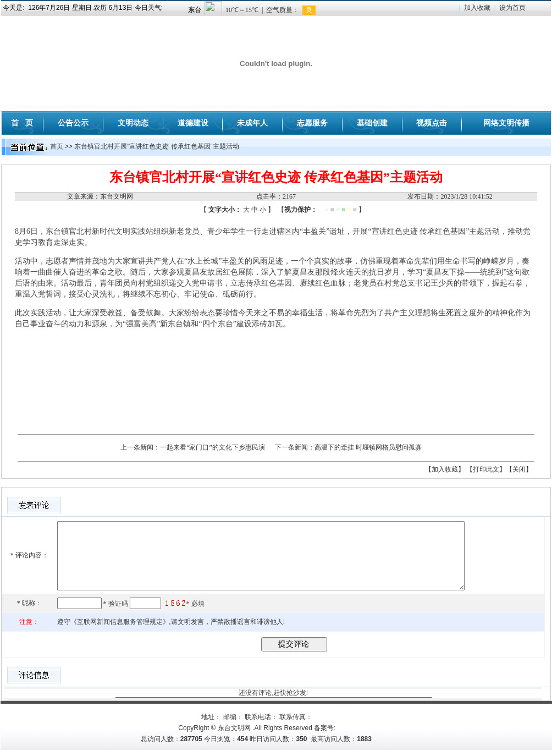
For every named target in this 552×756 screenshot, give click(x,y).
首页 (57, 146)
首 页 (22, 123)
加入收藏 (477, 8)
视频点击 (432, 123)
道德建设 (193, 123)
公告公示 (73, 123)
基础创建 (372, 123)
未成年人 (252, 123)
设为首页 (512, 8)
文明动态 (133, 123)
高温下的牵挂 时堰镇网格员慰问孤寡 (368, 447)
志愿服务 (312, 123)
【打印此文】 (486, 469)
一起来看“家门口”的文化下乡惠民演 (212, 447)
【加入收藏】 (445, 469)
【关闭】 (519, 469)
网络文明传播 (506, 123)
